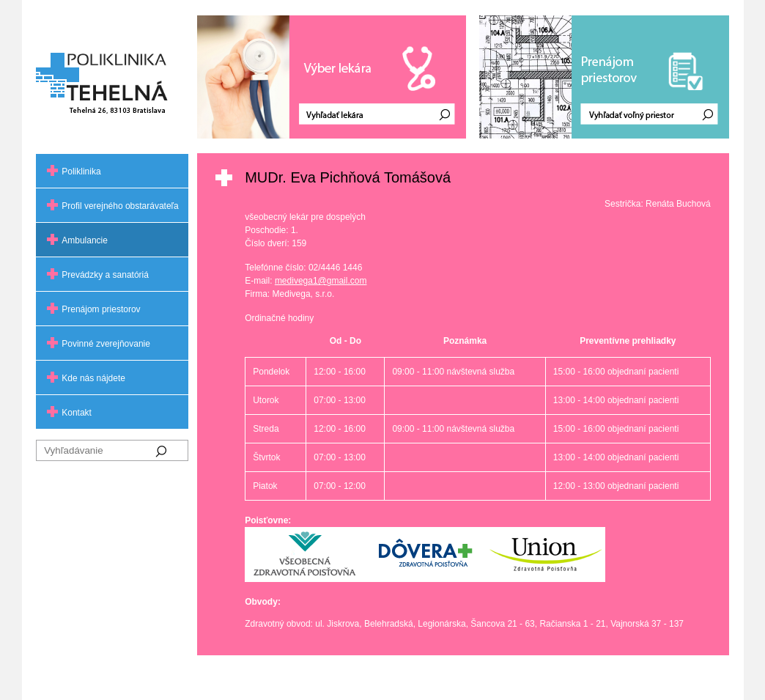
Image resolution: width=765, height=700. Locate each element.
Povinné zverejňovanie (106, 344)
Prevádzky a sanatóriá (105, 275)
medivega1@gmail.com (321, 281)
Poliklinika (81, 172)
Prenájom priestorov (101, 309)
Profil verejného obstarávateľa (120, 206)
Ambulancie (85, 240)
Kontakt (77, 413)
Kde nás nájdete (93, 378)
